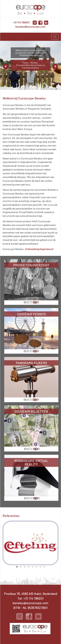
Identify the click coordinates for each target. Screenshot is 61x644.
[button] (17, 567)
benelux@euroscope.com (30, 27)
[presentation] (5, 536)
